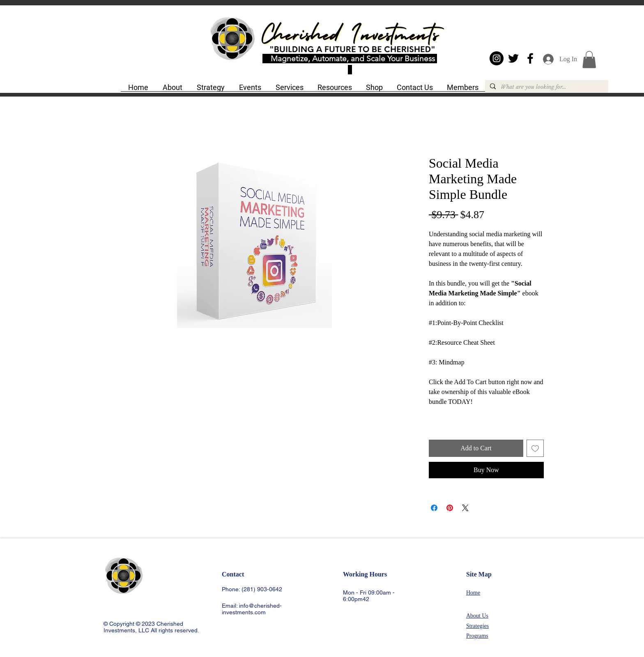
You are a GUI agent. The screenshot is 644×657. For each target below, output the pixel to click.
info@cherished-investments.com (252, 609)
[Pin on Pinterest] (450, 508)
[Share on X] (465, 508)
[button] (172, 90)
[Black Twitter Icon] (513, 58)
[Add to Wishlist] (535, 448)
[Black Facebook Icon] (530, 58)
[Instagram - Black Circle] (497, 58)
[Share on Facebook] (434, 508)
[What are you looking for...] (546, 87)
